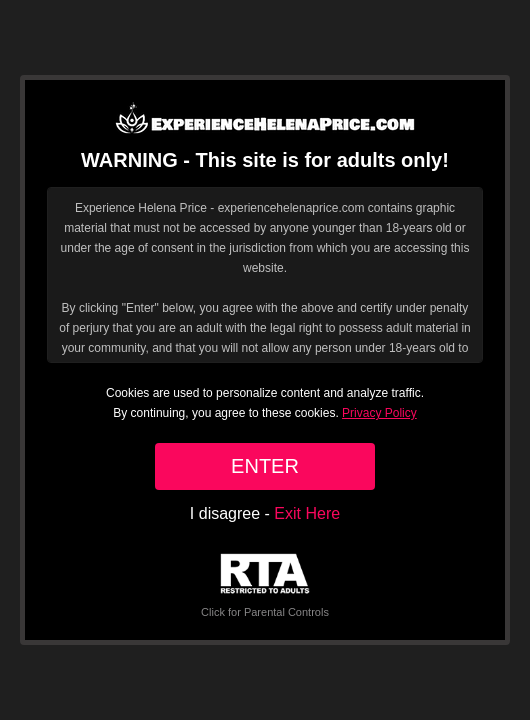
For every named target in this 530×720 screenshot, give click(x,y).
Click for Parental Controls (265, 585)
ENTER (265, 466)
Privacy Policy (379, 413)
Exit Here (307, 513)
